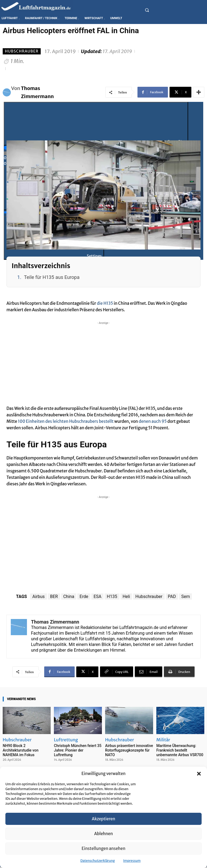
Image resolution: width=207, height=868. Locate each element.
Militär (163, 740)
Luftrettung (66, 740)
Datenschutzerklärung (98, 861)
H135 (112, 596)
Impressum (132, 861)
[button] (199, 774)
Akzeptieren (104, 819)
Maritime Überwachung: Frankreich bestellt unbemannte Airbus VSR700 (178, 750)
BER (54, 596)
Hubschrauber (22, 51)
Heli (126, 596)
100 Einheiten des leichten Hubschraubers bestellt (66, 421)
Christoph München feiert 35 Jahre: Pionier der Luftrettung (77, 748)
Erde (84, 596)
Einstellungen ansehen (103, 848)
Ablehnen (103, 834)
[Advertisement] (103, 364)
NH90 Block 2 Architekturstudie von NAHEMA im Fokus (20, 750)
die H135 (105, 303)
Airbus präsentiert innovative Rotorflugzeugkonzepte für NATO (128, 750)
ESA (97, 596)
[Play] (96, 124)
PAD (172, 596)
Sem (185, 596)
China (69, 596)
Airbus (39, 596)
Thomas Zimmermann (37, 92)
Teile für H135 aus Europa (52, 277)
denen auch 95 (153, 421)
